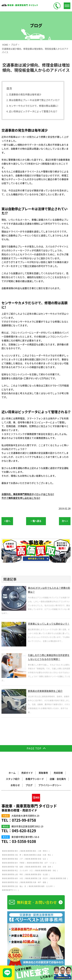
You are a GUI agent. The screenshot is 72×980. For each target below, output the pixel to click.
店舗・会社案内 (58, 779)
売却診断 (58, 773)
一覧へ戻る (36, 521)
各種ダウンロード (35, 779)
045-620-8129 (24, 831)
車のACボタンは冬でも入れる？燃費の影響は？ (49, 590)
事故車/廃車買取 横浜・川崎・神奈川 (34, 851)
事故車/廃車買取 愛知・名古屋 (36, 875)
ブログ (29, 785)
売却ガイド (27, 773)
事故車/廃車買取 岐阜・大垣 (12, 879)
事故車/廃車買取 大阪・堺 (12, 855)
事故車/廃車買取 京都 (58, 879)
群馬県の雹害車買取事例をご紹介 (45, 691)
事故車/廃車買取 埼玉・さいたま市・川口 (17, 871)
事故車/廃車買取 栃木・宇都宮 (13, 863)
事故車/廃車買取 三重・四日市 (36, 879)
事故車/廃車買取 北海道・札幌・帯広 (37, 855)
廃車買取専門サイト (9, 890)
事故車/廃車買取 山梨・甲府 (12, 875)
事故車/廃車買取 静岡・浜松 (46, 871)
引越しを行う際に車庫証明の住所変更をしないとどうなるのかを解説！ (49, 657)
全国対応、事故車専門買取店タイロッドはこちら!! (28, 494)
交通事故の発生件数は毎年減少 (25, 94)
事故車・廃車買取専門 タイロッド (36, 808)
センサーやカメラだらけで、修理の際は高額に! (34, 106)
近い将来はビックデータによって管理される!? (33, 111)
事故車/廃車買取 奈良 (10, 882)
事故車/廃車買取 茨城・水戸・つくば (41, 863)
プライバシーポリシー (50, 785)
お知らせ (15, 785)
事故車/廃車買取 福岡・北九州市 (41, 886)
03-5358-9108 (24, 841)
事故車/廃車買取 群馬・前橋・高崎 (38, 867)
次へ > (65, 521)
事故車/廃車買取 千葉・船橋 (12, 867)
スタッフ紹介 (13, 779)
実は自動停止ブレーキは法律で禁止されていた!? (34, 100)
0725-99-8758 (24, 820)
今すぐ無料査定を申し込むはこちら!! (21, 498)
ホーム (12, 773)
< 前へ (7, 521)
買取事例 (43, 773)
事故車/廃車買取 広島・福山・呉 (14, 886)
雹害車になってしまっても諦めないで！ (49, 624)
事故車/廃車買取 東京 (10, 851)
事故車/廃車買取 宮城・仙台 (36, 859)
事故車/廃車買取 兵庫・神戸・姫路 (33, 882)
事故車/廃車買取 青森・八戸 (12, 859)
